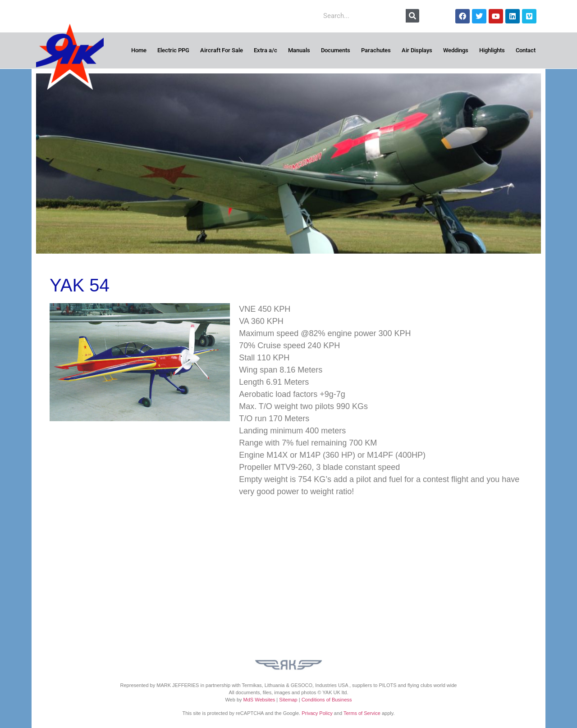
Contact (526, 50)
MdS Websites (259, 700)
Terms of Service (362, 713)
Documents (336, 50)
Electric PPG (173, 50)
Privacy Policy (317, 713)
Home (139, 50)
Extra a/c (266, 50)
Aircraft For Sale (222, 50)
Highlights (492, 50)
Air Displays (417, 50)
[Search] (412, 16)
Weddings (456, 50)
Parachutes (376, 50)
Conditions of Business (327, 700)
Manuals (299, 50)
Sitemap (288, 700)
